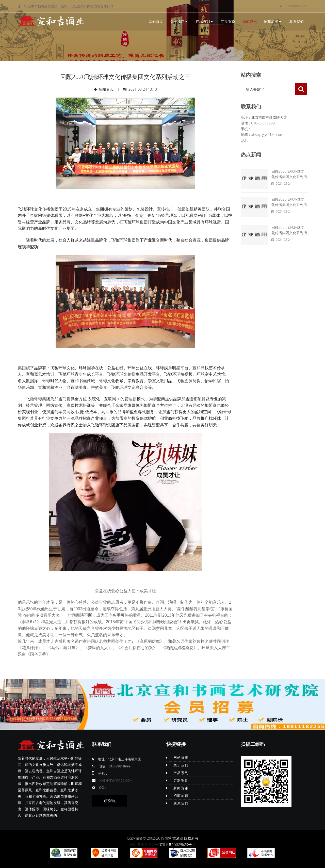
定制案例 (228, 21)
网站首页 (156, 21)
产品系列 (204, 21)
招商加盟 (272, 21)
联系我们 (297, 21)
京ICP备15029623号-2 (177, 845)
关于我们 (179, 21)
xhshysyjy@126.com (116, 780)
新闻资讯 (250, 21)
